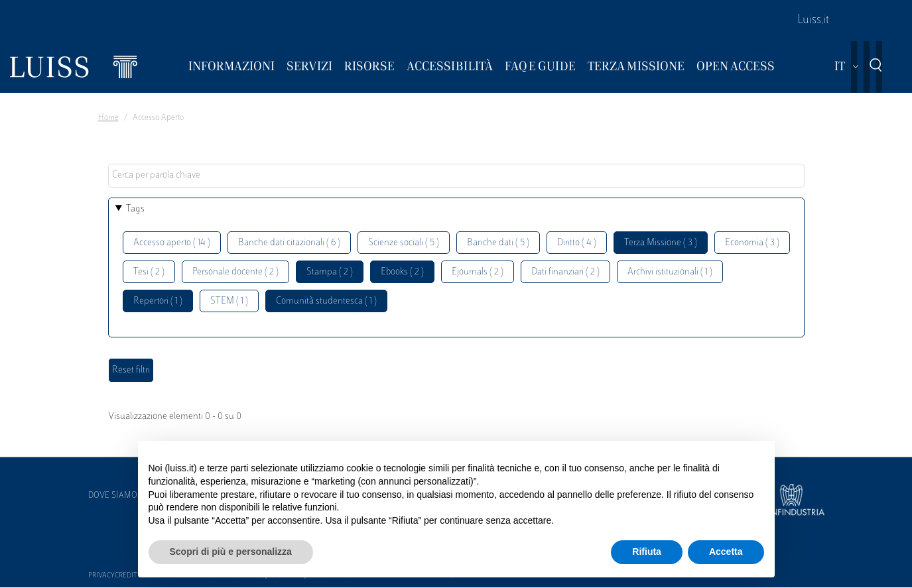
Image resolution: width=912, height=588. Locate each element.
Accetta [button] (726, 552)
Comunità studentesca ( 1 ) (326, 301)
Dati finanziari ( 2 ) (565, 272)
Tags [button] (135, 209)
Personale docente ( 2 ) (235, 272)
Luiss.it (813, 21)
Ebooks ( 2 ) (402, 272)
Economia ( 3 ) (752, 243)
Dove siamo (113, 496)
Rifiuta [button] (647, 552)
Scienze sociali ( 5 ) (404, 243)
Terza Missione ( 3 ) (661, 243)
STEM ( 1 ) (229, 301)
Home (108, 118)
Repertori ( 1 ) (158, 301)
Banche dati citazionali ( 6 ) (289, 243)
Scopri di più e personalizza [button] (231, 552)
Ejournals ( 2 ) (478, 272)
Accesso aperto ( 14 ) (172, 243)
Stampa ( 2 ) (330, 272)
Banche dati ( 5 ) (498, 243)
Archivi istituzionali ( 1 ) (670, 272)
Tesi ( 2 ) (149, 272)
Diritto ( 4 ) (577, 243)
